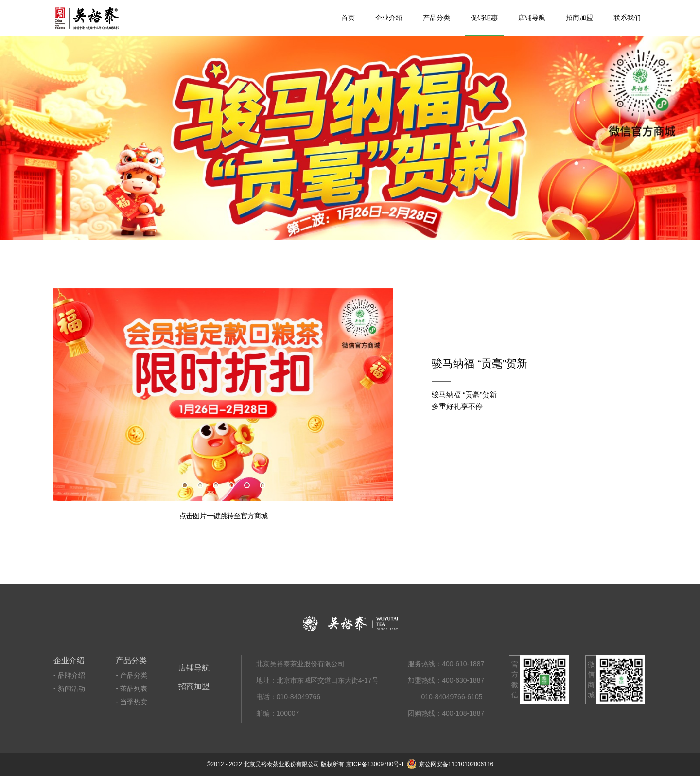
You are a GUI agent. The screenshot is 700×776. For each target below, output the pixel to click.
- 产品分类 (131, 675)
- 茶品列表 (131, 688)
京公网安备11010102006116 (450, 764)
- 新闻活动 (69, 688)
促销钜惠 (484, 18)
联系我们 (627, 18)
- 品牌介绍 (69, 675)
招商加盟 (579, 18)
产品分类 (437, 18)
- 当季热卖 (131, 702)
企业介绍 (389, 18)
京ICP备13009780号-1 (375, 764)
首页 (348, 18)
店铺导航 (532, 18)
